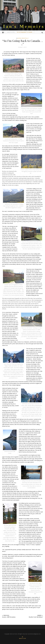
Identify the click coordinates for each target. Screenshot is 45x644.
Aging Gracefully (11, 32)
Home (4, 32)
